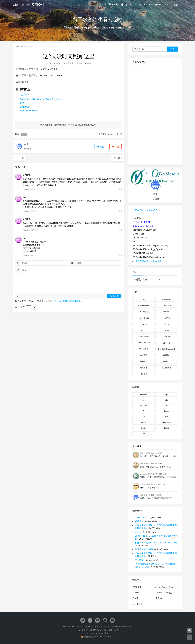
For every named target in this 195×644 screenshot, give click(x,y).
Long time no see (29, 111)
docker (167, 411)
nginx (144, 422)
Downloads (142, 5)
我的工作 (144, 361)
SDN (167, 330)
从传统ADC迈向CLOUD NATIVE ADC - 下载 (156, 543)
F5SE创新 (137, 587)
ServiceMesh (144, 337)
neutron (144, 406)
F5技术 (167, 318)
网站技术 (144, 368)
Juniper (144, 324)
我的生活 (24, 46)
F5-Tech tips (144, 318)
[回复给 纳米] (119, 211)
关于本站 (114, 5)
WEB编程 (167, 337)
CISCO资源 (144, 312)
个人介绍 (126, 5)
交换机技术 (144, 349)
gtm (144, 417)
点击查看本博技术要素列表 (148, 261)
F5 (167, 5)
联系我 (138, 521)
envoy (144, 428)
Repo (156, 5)
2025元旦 (25, 103)
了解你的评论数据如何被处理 (68, 301)
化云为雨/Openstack (167, 349)
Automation (167, 299)
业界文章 (167, 343)
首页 (104, 5)
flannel (166, 428)
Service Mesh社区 (164, 593)
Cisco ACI (167, 305)
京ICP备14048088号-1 (97, 633)
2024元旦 (25, 107)
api (166, 394)
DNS (167, 406)
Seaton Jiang (111, 630)
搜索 (173, 49)
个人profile (160, 598)
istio (166, 400)
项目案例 (144, 374)
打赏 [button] (101, 147)
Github (138, 532)
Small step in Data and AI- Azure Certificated (42, 99)
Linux (167, 324)
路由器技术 (167, 368)
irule (167, 417)
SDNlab (136, 593)
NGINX (144, 330)
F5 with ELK (167, 312)
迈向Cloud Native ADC (146, 210)
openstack (167, 422)
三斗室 (135, 598)
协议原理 (144, 355)
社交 (176, 5)
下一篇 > (118, 158)
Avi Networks (144, 305)
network (144, 394)
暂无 (24, 134)
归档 (135, 279)
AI (144, 299)
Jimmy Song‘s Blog (164, 587)
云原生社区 (138, 604)
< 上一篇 (19, 158)
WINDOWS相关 (144, 343)
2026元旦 (25, 95)
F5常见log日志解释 (144, 549)
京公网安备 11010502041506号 (97, 637)
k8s (144, 411)
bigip (144, 400)
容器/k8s (167, 355)
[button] (116, 147)
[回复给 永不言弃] (119, 189)
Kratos (88, 630)
